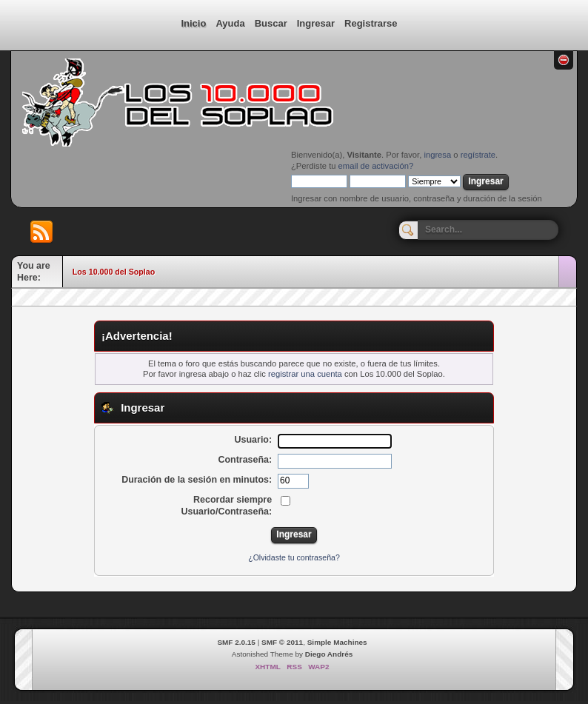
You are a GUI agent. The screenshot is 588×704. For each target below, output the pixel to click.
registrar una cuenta (305, 374)
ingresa (437, 155)
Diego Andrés (329, 654)
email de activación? (376, 166)
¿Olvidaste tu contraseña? (294, 557)
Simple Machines (337, 642)
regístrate (478, 155)
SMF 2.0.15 (236, 642)
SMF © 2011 (282, 642)
